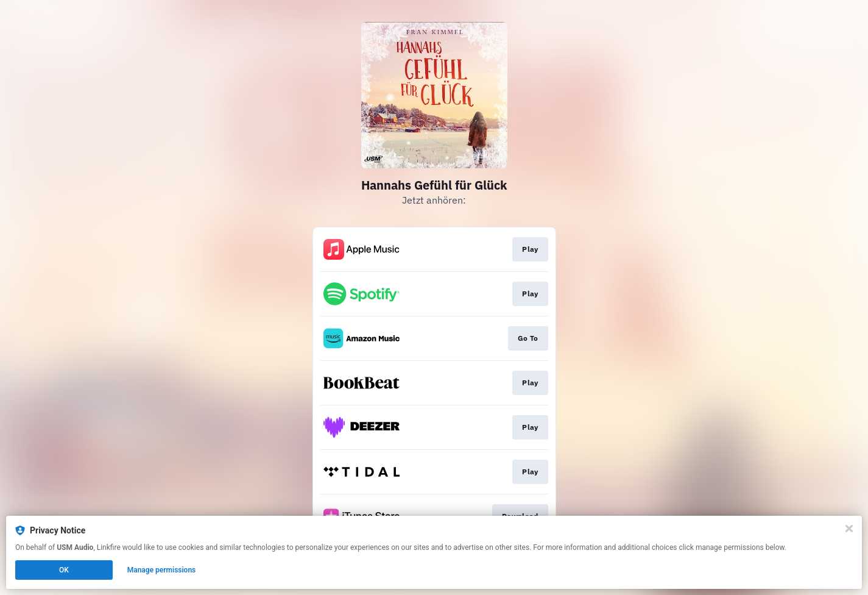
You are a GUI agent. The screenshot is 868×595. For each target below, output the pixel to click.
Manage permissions (162, 570)
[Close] (849, 529)
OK (64, 570)
